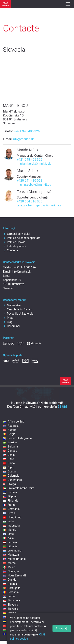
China (9, 463)
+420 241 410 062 (30, 181)
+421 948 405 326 (27, 131)
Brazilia (10, 442)
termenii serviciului (16, 234)
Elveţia (9, 484)
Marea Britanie (14, 559)
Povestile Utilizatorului (19, 314)
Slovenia (10, 609)
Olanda (10, 580)
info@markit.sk (23, 139)
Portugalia (12, 588)
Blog (8, 322)
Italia (8, 538)
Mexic (9, 567)
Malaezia (11, 555)
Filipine (10, 496)
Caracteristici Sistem (18, 309)
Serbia (9, 596)
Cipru (9, 467)
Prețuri (9, 318)
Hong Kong (12, 517)
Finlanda (11, 501)
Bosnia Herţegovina (17, 438)
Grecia (9, 513)
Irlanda (10, 530)
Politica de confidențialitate (22, 238)
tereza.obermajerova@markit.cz (39, 205)
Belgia (9, 434)
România (11, 592)
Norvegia (11, 571)
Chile (8, 459)
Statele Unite (13, 617)
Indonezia (11, 526)
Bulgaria (10, 447)
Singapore (12, 600)
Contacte (10, 250)
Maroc (9, 563)
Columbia (11, 476)
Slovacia (10, 605)
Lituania (10, 546)
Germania (11, 509)
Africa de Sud (14, 422)
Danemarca (12, 480)
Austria (10, 430)
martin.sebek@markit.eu (34, 185)
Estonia (10, 492)
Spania (10, 613)
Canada (10, 451)
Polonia (10, 584)
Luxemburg (12, 551)
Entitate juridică (15, 246)
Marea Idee (12, 305)
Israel (9, 534)
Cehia (9, 455)
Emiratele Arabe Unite (19, 488)
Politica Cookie (14, 242)
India (8, 521)
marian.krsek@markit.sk (34, 164)
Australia (11, 426)
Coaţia (9, 471)
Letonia (10, 542)
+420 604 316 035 (30, 201)
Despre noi (11, 326)
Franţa (9, 505)
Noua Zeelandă (15, 575)
